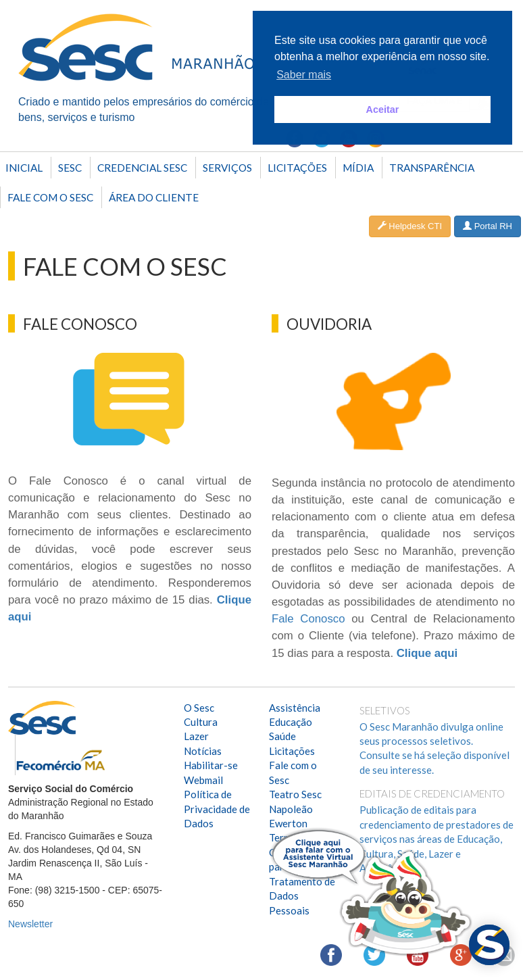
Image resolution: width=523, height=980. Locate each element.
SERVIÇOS (227, 168)
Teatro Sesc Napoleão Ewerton (295, 809)
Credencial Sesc (142, 168)
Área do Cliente (154, 197)
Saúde (282, 736)
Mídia (358, 168)
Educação (291, 722)
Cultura (201, 722)
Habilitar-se (211, 765)
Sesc (70, 168)
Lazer (196, 736)
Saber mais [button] (304, 75)
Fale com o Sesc (50, 197)
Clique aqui (427, 653)
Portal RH (488, 226)
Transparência (432, 168)
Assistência (295, 708)
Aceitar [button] (383, 109)
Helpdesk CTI (410, 226)
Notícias (203, 751)
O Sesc (199, 708)
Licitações (297, 168)
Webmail (203, 780)
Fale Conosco (308, 619)
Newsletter (30, 924)
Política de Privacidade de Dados (217, 809)
